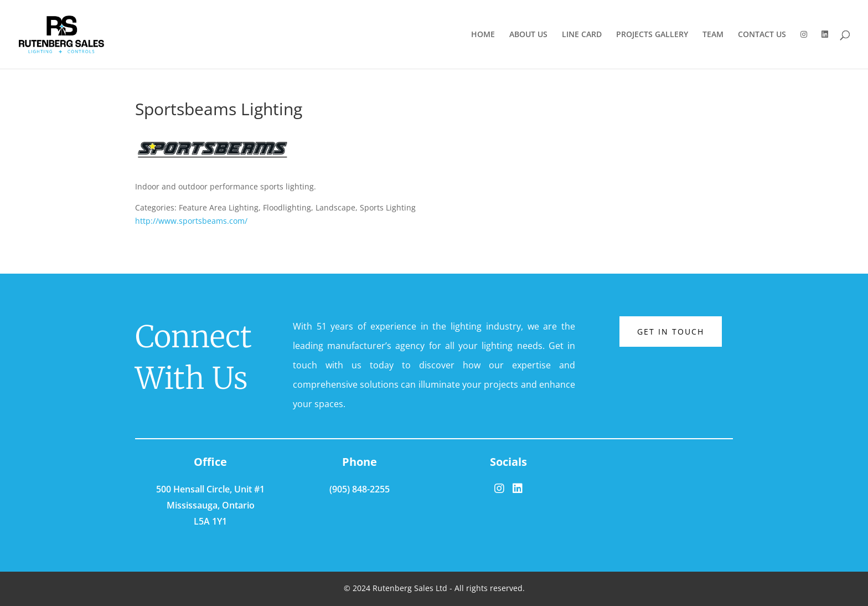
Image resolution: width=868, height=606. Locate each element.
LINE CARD (582, 35)
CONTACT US (762, 35)
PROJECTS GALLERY (652, 35)
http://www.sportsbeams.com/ (191, 221)
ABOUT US (528, 35)
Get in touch (671, 332)
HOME (483, 35)
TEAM (713, 35)
